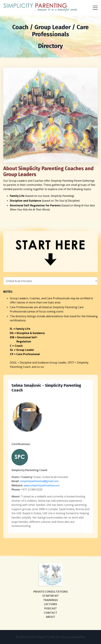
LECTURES (51, 604)
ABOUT (50, 617)
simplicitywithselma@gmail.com (39, 481)
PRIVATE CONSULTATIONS (50, 592)
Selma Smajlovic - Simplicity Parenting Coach (46, 388)
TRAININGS (50, 600)
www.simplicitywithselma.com (42, 485)
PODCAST (51, 608)
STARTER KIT (51, 596)
